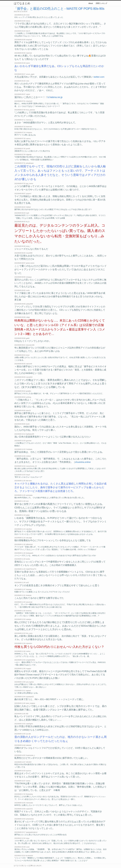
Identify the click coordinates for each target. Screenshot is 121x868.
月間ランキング (101, 3)
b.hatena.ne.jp (55, 97)
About (91, 3)
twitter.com (99, 77)
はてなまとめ (22, 3)
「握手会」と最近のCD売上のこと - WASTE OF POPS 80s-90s (59, 9)
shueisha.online (83, 462)
